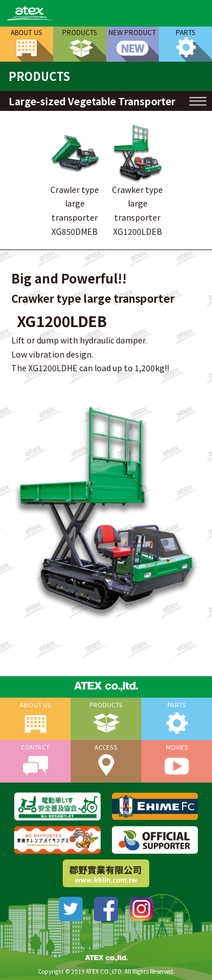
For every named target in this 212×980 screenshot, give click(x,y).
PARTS (185, 32)
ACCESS (106, 747)
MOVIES (177, 747)
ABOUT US (26, 32)
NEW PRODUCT (132, 32)
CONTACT (35, 747)
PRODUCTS (79, 32)
